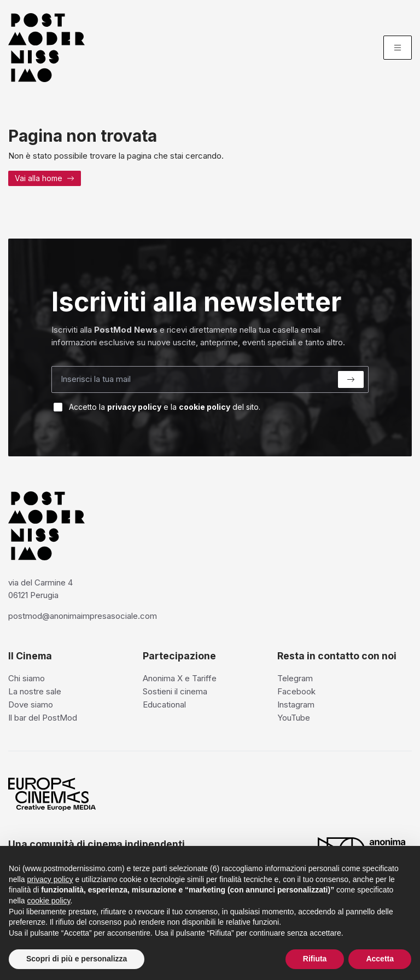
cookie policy (205, 407)
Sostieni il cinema (175, 691)
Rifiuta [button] (315, 959)
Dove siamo (31, 704)
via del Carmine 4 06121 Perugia (40, 589)
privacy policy (134, 407)
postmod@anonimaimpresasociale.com (83, 616)
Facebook (296, 691)
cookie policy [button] (48, 901)
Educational (164, 704)
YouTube (294, 718)
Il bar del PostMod (43, 718)
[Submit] (351, 379)
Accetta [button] (380, 959)
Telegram (295, 678)
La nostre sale (35, 691)
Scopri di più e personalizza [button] (77, 959)
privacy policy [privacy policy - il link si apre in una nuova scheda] (50, 879)
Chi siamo (27, 678)
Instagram (296, 704)
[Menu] (398, 48)
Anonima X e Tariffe (180, 678)
